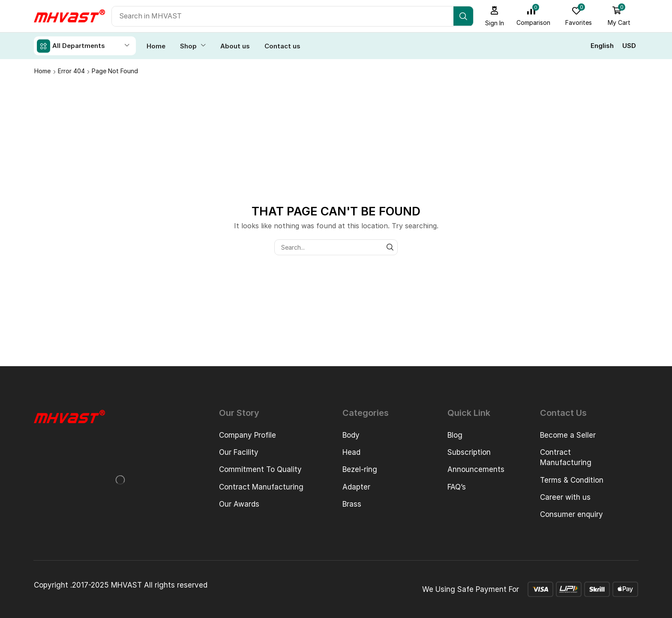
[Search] (465, 16)
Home (42, 70)
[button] (496, 16)
